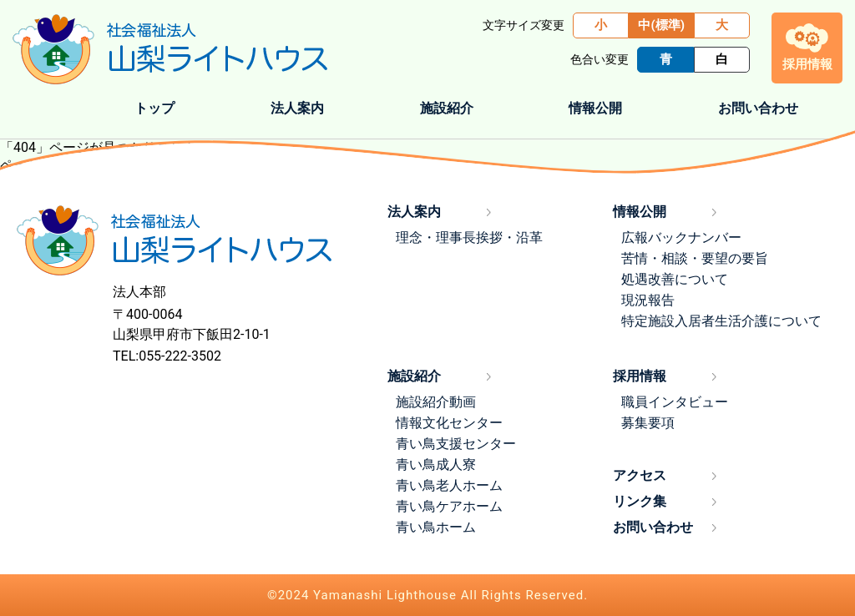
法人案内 (414, 212)
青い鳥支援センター (456, 444)
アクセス (640, 475)
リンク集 (640, 501)
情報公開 (640, 212)
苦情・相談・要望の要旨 (695, 258)
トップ (154, 108)
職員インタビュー (675, 402)
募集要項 (648, 423)
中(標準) (661, 25)
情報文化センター (449, 423)
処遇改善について (675, 279)
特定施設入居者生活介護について (721, 321)
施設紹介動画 (436, 402)
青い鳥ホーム (436, 527)
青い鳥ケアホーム (449, 506)
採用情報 (640, 376)
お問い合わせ (758, 108)
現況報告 (648, 300)
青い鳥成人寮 (436, 465)
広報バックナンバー (681, 237)
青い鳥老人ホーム (449, 485)
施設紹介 (414, 376)
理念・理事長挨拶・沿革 (469, 237)
